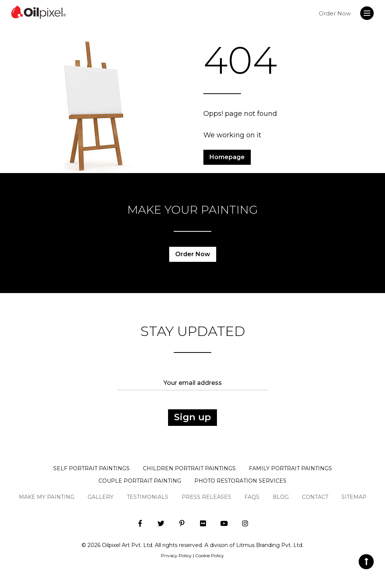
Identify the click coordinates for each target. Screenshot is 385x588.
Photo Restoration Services (240, 481)
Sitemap (354, 497)
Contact (315, 497)
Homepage (227, 157)
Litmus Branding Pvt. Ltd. (270, 545)
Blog (281, 497)
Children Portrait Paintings (189, 468)
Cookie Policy (210, 555)
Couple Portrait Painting (140, 481)
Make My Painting (47, 497)
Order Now (335, 13)
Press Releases (206, 497)
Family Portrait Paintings (290, 468)
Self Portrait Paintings (92, 468)
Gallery (101, 497)
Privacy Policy (176, 555)
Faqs (252, 497)
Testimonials (148, 497)
